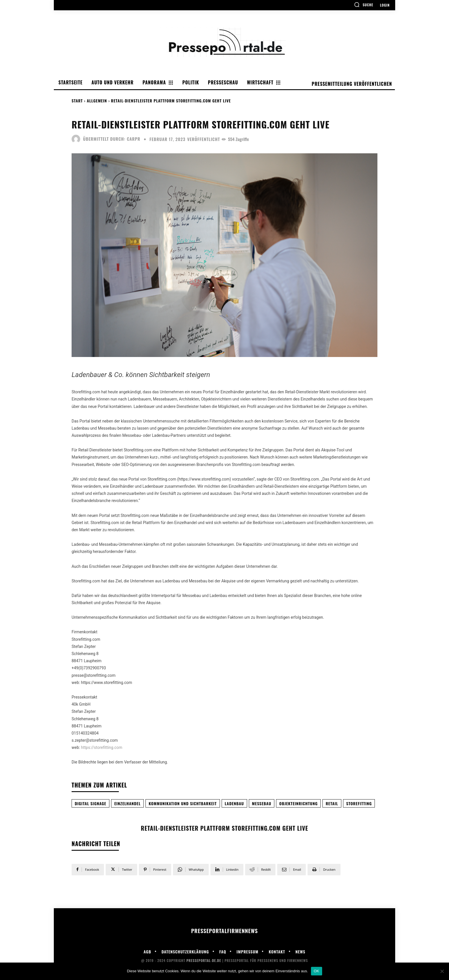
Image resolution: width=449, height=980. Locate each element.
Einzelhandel (127, 803)
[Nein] (442, 971)
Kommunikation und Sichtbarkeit (183, 803)
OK (317, 971)
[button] (364, 5)
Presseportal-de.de (204, 961)
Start (77, 101)
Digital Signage (90, 803)
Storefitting (359, 803)
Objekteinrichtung (298, 803)
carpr (134, 139)
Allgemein (97, 101)
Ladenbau (234, 803)
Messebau (262, 803)
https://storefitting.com (102, 747)
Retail (332, 803)
